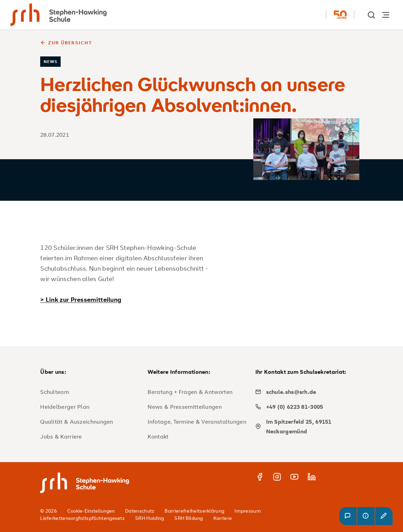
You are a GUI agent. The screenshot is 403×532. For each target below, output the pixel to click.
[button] (348, 516)
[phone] (306, 407)
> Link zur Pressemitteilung (81, 299)
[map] (306, 426)
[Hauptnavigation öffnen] (386, 15)
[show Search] (372, 15)
